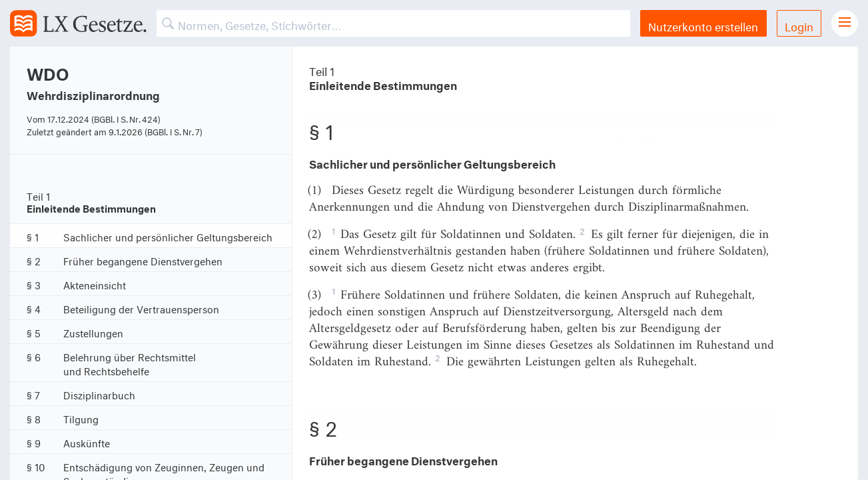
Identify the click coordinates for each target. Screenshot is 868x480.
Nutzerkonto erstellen (703, 25)
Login (799, 25)
